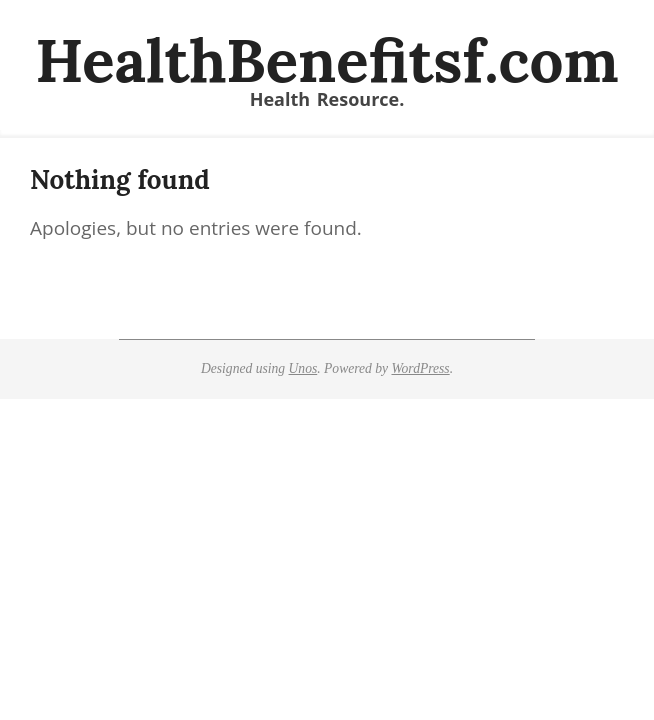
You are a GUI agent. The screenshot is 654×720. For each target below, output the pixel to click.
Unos (303, 368)
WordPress (420, 368)
